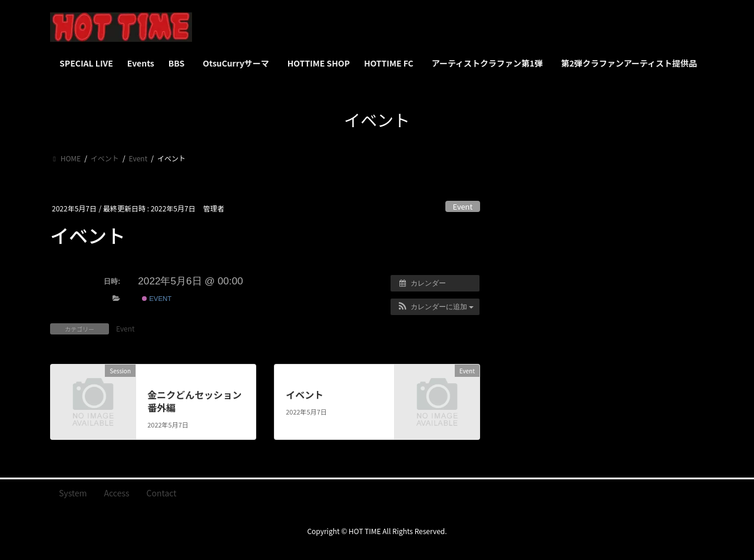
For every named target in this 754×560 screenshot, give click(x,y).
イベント (305, 395)
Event (463, 206)
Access (117, 493)
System (73, 493)
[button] (435, 307)
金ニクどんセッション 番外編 (194, 401)
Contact (162, 493)
